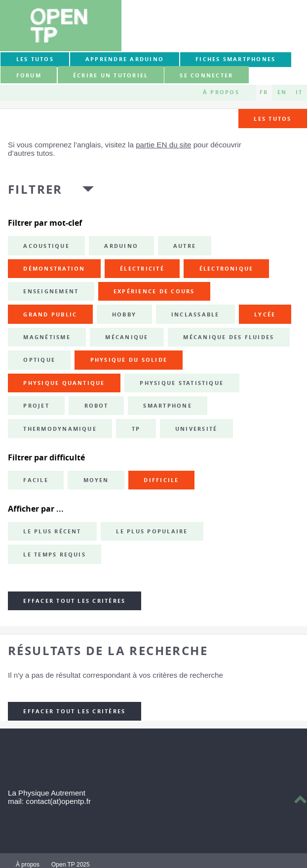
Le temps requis (55, 555)
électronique (227, 269)
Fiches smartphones (235, 59)
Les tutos (35, 59)
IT (299, 92)
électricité (142, 269)
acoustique (46, 246)
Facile (36, 480)
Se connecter (206, 75)
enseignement (51, 291)
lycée (265, 314)
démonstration (54, 269)
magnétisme (47, 337)
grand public (50, 314)
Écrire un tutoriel (111, 75)
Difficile (161, 480)
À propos (221, 92)
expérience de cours (154, 291)
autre (185, 246)
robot (96, 406)
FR (264, 92)
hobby (124, 314)
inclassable (195, 314)
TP (136, 429)
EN (282, 92)
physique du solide (129, 360)
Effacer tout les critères (74, 601)
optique (39, 360)
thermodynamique (60, 429)
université (196, 429)
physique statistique (182, 383)
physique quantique (64, 383)
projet (36, 406)
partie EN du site (163, 145)
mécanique (127, 337)
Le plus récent (52, 531)
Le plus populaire (152, 531)
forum (29, 75)
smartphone (167, 406)
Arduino (121, 246)
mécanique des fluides (229, 337)
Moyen (96, 480)
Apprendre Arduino (125, 59)
